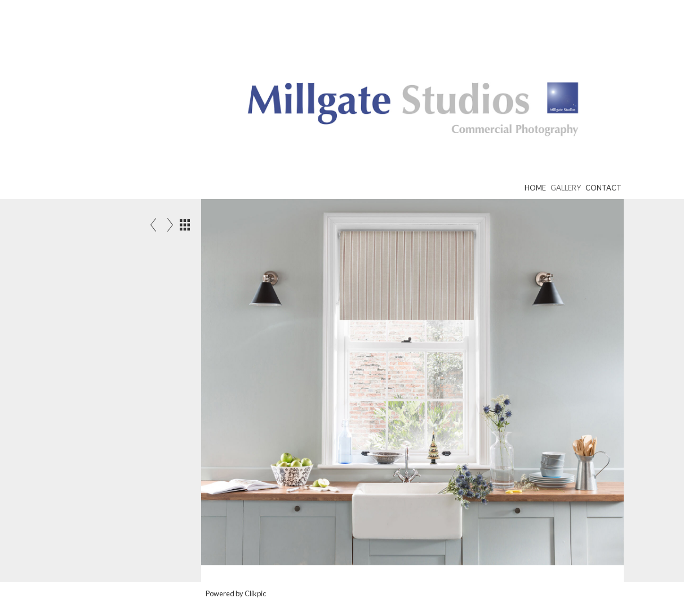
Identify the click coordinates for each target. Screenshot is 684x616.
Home (535, 188)
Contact (603, 188)
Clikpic (255, 593)
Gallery (566, 188)
